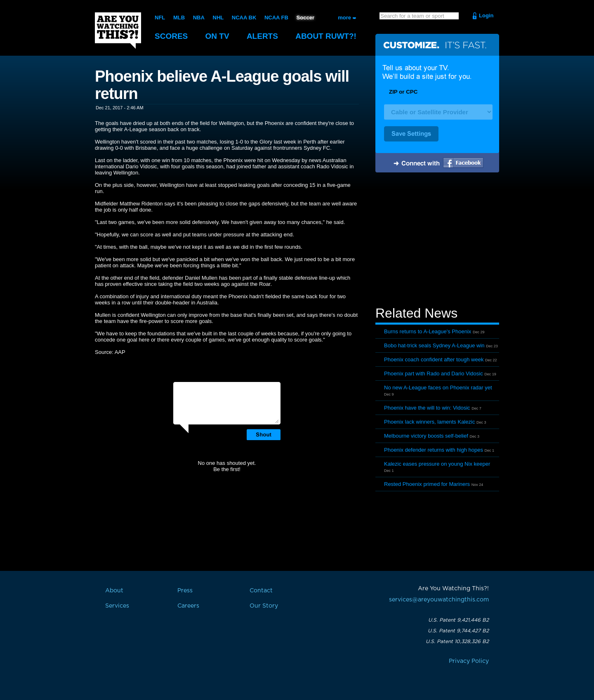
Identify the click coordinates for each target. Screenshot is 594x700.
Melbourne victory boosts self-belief (426, 436)
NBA (199, 18)
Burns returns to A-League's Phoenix (428, 331)
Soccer (305, 18)
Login (486, 15)
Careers (188, 606)
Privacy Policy (469, 661)
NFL (160, 18)
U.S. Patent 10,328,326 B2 (457, 641)
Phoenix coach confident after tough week (434, 359)
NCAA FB (276, 18)
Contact (261, 591)
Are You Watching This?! (118, 31)
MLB (179, 18)
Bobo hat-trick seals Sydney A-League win (434, 345)
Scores (171, 36)
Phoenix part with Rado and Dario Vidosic (434, 374)
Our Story (264, 606)
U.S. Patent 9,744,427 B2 (458, 631)
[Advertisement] (437, 240)
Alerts (262, 36)
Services (117, 606)
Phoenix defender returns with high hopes (434, 450)
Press (185, 591)
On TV (217, 36)
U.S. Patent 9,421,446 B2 (458, 620)
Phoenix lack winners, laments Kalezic (429, 422)
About (326, 36)
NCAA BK (244, 18)
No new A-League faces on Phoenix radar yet (438, 388)
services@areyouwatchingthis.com (439, 600)
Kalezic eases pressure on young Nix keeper (437, 464)
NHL (218, 18)
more (344, 18)
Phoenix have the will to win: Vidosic (427, 408)
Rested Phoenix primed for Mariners (427, 484)
